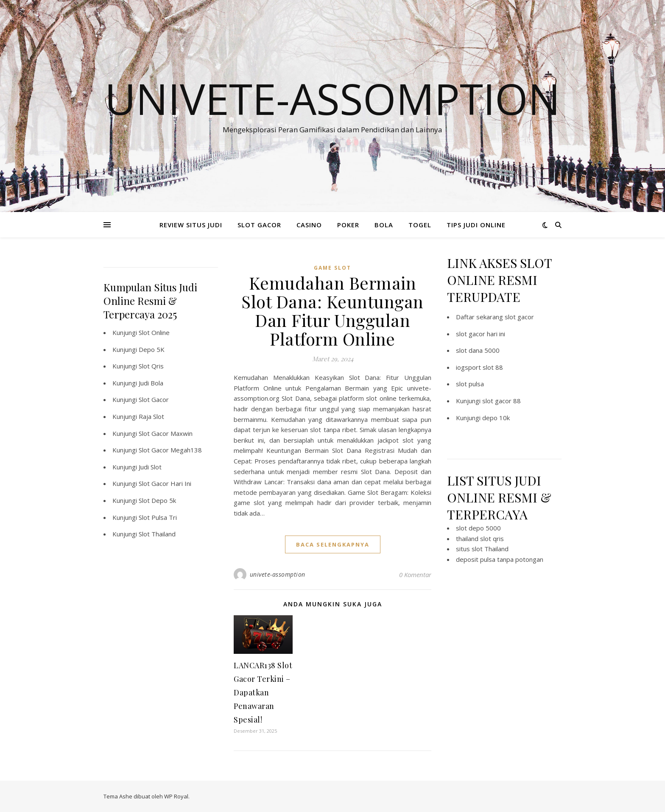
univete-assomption (278, 574)
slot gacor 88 (502, 401)
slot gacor (519, 317)
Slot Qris (151, 366)
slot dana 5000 (478, 350)
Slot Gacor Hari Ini (165, 483)
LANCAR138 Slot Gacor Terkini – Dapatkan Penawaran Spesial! (263, 692)
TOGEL (420, 225)
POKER (348, 225)
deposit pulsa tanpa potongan (500, 559)
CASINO (309, 225)
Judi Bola (151, 383)
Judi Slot (150, 467)
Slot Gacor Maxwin (166, 433)
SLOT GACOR (259, 225)
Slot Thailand (157, 534)
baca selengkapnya (333, 544)
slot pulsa (470, 384)
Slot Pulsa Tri (158, 517)
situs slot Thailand (482, 549)
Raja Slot (151, 416)
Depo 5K (152, 349)
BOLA (384, 225)
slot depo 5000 (478, 528)
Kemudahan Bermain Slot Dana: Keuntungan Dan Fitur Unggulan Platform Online (332, 311)
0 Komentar (415, 575)
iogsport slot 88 (479, 367)
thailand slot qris (480, 539)
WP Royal (176, 796)
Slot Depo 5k (157, 500)
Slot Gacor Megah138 (170, 450)
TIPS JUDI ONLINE (476, 225)
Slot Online (154, 332)
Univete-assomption (332, 98)
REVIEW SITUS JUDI (191, 225)
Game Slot (332, 268)
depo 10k (496, 418)
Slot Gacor (154, 399)
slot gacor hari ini (481, 334)
